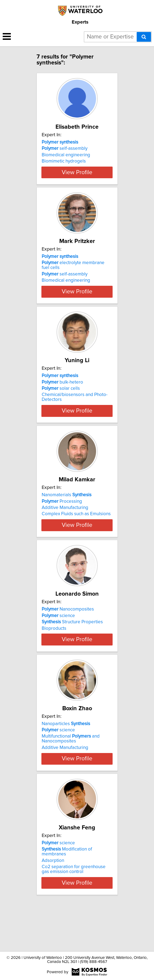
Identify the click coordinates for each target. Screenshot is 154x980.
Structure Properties (72, 651)
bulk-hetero (62, 397)
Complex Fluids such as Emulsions (76, 533)
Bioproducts (54, 657)
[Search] (144, 37)
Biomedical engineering (66, 155)
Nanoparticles (66, 762)
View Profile (77, 182)
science (58, 645)
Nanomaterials (67, 514)
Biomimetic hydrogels (64, 161)
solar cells (61, 403)
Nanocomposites (68, 638)
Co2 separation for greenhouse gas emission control (74, 913)
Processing (62, 521)
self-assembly (65, 148)
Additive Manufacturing (65, 527)
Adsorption (53, 904)
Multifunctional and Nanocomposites (71, 778)
